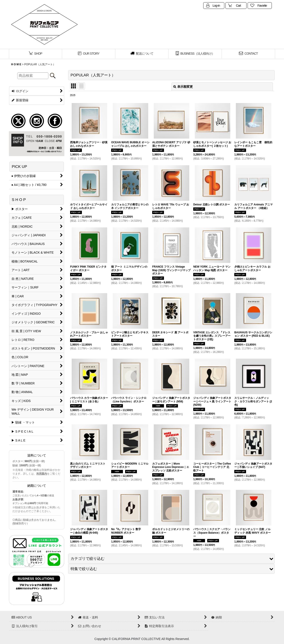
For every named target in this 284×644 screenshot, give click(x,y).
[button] (171, 559)
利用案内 (42, 474)
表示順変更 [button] (183, 87)
